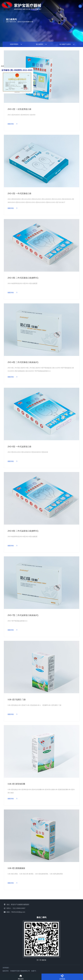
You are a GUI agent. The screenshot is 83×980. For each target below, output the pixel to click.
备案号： (34, 971)
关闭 (2, 66)
